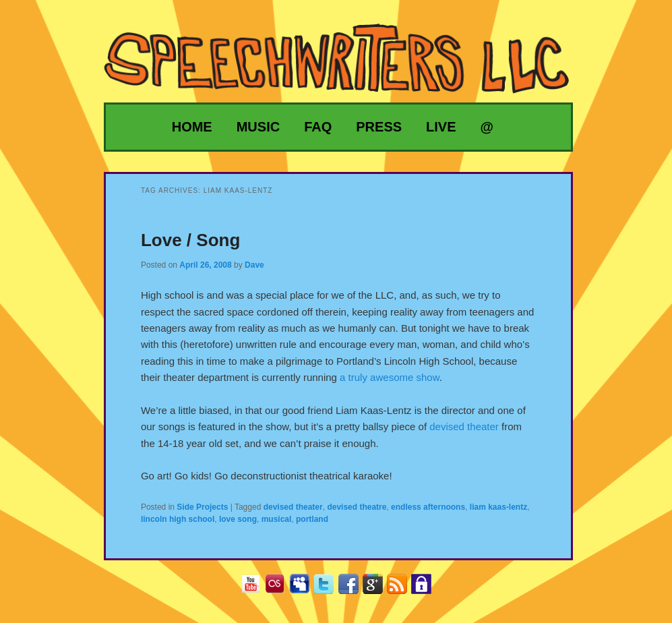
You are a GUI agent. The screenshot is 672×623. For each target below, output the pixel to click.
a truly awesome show (390, 377)
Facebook (354, 588)
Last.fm (280, 588)
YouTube (256, 588)
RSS (402, 588)
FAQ (318, 127)
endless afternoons (428, 507)
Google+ (378, 588)
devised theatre (357, 507)
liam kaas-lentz (498, 507)
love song (238, 519)
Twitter (329, 588)
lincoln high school (178, 519)
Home (192, 127)
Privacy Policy (426, 588)
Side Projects (202, 507)
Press (379, 127)
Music (258, 127)
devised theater (464, 426)
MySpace (304, 588)
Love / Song (190, 240)
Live (441, 127)
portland (312, 519)
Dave (254, 265)
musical (277, 519)
